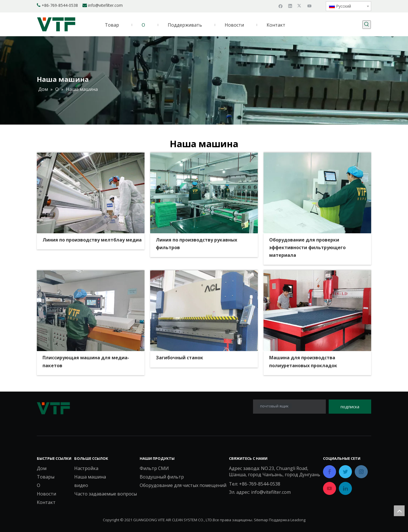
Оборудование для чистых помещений (183, 485)
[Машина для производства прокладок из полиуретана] (317, 311)
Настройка (86, 468)
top (399, 511)
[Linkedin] (290, 6)
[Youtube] (310, 6)
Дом (42, 468)
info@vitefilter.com (105, 5)
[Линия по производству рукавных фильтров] (204, 193)
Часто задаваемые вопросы (106, 494)
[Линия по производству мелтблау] (91, 193)
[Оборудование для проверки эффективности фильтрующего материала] (317, 193)
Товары (46, 477)
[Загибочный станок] (204, 311)
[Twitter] (300, 6)
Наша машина (90, 477)
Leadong (298, 520)
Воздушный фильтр (162, 477)
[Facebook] (281, 6)
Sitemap (261, 520)
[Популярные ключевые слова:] (367, 25)
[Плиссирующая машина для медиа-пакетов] (91, 311)
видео (81, 485)
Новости (46, 494)
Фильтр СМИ (154, 468)
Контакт (46, 502)
